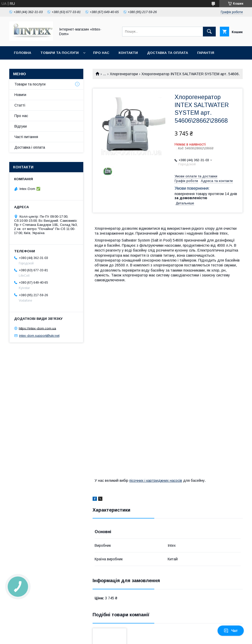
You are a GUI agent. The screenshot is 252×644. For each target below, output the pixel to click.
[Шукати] (209, 32)
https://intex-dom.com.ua (37, 328)
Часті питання (26, 137)
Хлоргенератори (124, 74)
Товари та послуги (60, 53)
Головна (22, 53)
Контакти (128, 53)
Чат (231, 631)
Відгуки (21, 126)
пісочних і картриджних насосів (156, 480)
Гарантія (206, 53)
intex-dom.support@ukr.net (39, 336)
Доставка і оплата (30, 147)
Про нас (101, 53)
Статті (20, 105)
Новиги (20, 95)
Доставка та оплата (168, 53)
